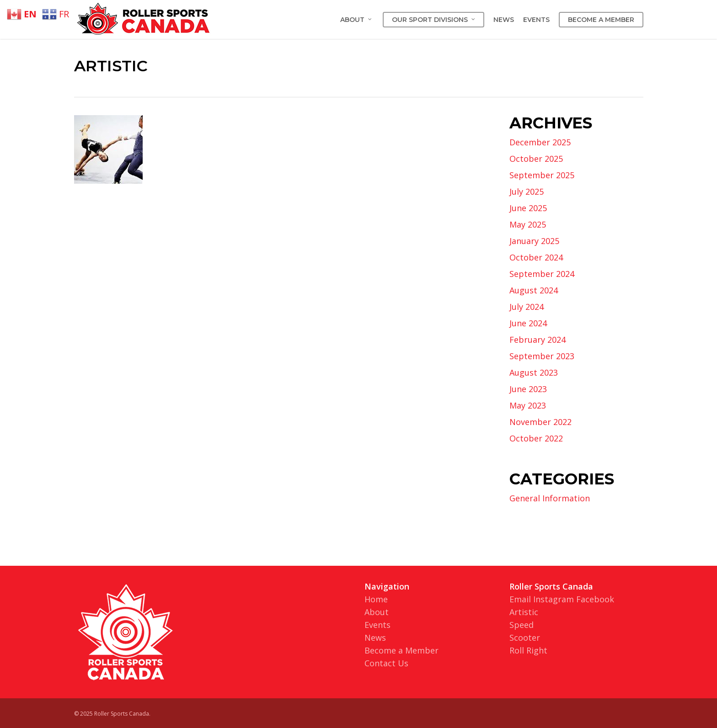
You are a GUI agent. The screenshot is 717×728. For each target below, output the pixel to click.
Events (377, 625)
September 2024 (542, 274)
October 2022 (536, 438)
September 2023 (542, 356)
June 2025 (528, 208)
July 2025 (527, 191)
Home (376, 599)
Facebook (595, 599)
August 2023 (534, 372)
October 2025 (536, 159)
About (377, 612)
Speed (522, 625)
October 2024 (536, 257)
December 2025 (540, 142)
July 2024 (527, 307)
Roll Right (528, 650)
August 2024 (534, 290)
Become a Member (401, 650)
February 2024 (538, 340)
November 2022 (540, 422)
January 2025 (534, 241)
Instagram (554, 599)
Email (520, 599)
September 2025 (542, 175)
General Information (550, 498)
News (375, 638)
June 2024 (528, 323)
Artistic (524, 612)
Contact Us (386, 663)
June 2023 (528, 389)
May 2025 (528, 224)
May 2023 (528, 405)
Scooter (525, 638)
